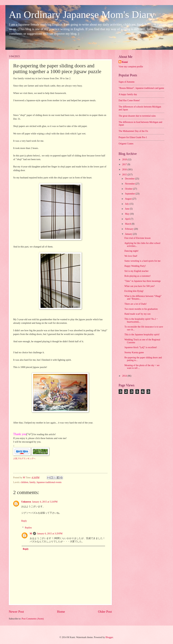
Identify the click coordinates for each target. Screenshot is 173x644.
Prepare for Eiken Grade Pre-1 (133, 137)
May (127, 214)
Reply (24, 521)
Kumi (125, 62)
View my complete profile (131, 67)
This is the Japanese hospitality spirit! (142, 335)
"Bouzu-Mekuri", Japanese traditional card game (141, 88)
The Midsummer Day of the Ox (133, 131)
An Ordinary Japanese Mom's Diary (82, 15)
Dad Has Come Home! (129, 100)
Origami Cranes (126, 144)
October (129, 189)
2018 (125, 160)
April (128, 219)
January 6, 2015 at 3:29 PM (50, 534)
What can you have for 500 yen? (139, 286)
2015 (125, 175)
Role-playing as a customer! (137, 276)
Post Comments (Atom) (33, 619)
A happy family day (128, 94)
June (127, 209)
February (129, 229)
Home (61, 612)
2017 (125, 164)
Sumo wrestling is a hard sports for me (142, 261)
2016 (125, 170)
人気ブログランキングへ (24, 459)
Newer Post (16, 612)
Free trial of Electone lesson (137, 238)
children (24, 482)
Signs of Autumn (127, 82)
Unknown (26, 502)
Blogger (109, 637)
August (129, 199)
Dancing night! (131, 251)
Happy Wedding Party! (135, 266)
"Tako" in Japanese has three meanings (143, 281)
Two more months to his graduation (141, 309)
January (129, 234)
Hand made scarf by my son (137, 314)
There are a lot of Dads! (135, 304)
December (130, 179)
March (128, 224)
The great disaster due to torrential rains (137, 116)
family (32, 482)
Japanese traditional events (49, 482)
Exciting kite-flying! (134, 291)
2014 (125, 376)
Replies (28, 528)
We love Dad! (131, 256)
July (127, 204)
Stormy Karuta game (134, 352)
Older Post (105, 612)
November (130, 184)
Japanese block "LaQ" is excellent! (141, 347)
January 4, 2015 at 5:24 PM (45, 502)
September (130, 194)
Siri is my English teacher (136, 271)
